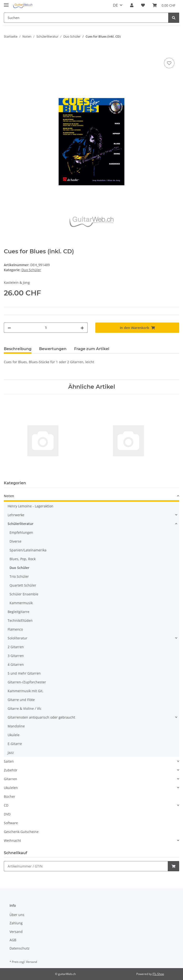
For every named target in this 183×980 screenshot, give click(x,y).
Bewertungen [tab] (53, 349)
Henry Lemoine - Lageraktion (30, 506)
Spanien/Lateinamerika (28, 550)
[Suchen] (86, 18)
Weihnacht (12, 840)
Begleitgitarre (18, 612)
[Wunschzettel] (143, 5)
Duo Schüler (31, 270)
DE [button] (115, 5)
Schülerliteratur (20, 524)
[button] (132, 5)
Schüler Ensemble (24, 594)
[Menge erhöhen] (82, 328)
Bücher (10, 796)
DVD (7, 814)
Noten (9, 496)
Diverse (15, 541)
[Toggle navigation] (6, 3)
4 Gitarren (16, 664)
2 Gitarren (16, 647)
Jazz (11, 752)
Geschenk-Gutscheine (21, 832)
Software (11, 823)
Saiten (9, 761)
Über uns (17, 915)
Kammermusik (21, 603)
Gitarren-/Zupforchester (27, 682)
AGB (13, 940)
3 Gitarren (16, 656)
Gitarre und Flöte (21, 700)
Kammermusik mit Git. (25, 691)
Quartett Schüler (23, 585)
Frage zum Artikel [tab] (92, 349)
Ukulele (14, 735)
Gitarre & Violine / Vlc (25, 708)
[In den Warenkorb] (8, 51)
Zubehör (11, 770)
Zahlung (16, 923)
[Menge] (46, 328)
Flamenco (15, 629)
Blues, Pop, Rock (23, 559)
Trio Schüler (19, 576)
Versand (16, 932)
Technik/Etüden (20, 620)
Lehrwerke (16, 515)
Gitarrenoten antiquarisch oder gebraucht (41, 717)
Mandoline (16, 726)
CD (6, 805)
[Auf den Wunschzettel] (169, 63)
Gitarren (10, 779)
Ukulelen (11, 788)
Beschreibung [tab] (18, 349)
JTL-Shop (158, 974)
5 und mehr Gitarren (24, 673)
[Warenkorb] (164, 5)
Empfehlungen (21, 532)
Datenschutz (20, 948)
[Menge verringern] (9, 328)
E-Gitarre (15, 744)
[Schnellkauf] (86, 866)
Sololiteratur (18, 638)
